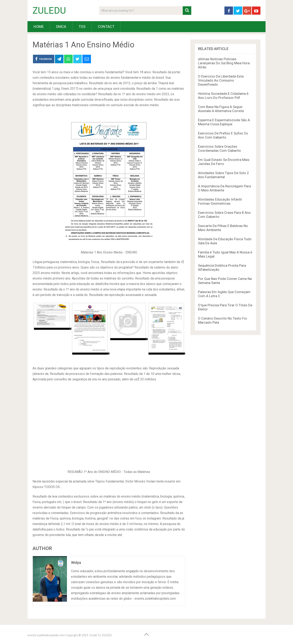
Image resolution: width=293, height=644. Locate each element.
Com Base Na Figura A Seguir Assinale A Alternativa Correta (221, 109)
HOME (39, 27)
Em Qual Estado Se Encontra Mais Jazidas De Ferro (224, 162)
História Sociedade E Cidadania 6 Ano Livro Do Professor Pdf (223, 96)
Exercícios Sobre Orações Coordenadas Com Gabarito (219, 148)
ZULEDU (49, 11)
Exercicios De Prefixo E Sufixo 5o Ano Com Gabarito (223, 135)
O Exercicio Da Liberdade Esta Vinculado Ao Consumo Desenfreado (221, 80)
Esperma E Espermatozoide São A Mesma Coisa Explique (224, 122)
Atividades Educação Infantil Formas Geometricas (220, 201)
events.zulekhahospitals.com (46, 635)
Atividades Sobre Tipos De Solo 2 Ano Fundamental (223, 175)
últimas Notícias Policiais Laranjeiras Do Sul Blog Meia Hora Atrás (224, 63)
